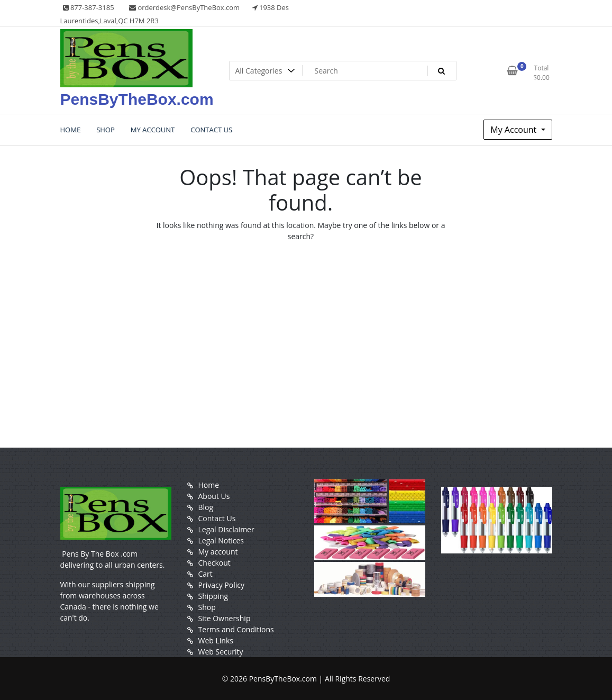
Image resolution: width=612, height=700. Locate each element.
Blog (206, 507)
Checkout (214, 563)
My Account (514, 130)
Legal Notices (221, 540)
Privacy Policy (221, 585)
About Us (214, 496)
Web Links (216, 640)
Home (209, 485)
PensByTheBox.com (137, 99)
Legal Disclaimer (226, 529)
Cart (205, 574)
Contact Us (217, 518)
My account (218, 552)
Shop (207, 607)
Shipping (213, 596)
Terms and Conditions (236, 629)
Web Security (221, 652)
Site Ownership (225, 618)
